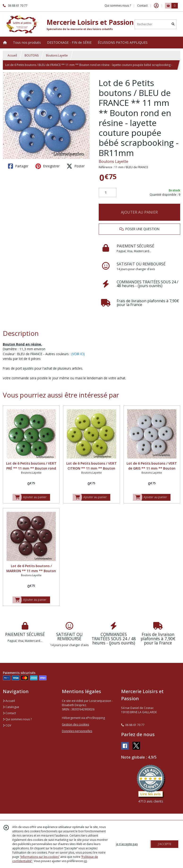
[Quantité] (108, 193)
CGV (7, 725)
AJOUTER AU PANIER (139, 212)
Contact (142, 6)
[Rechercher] (173, 24)
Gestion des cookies (75, 724)
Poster (76, 166)
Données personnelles (77, 731)
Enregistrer (47, 166)
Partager (18, 166)
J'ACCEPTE (165, 844)
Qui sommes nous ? (17, 719)
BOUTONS (32, 55)
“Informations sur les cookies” (40, 857)
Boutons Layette (57, 55)
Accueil (12, 55)
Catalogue (11, 707)
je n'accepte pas (127, 844)
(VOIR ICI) (78, 354)
